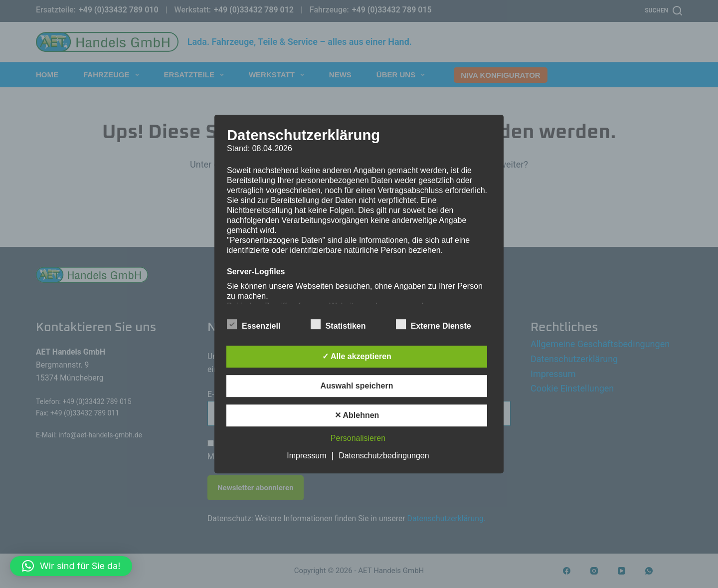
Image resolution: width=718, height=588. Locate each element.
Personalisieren (358, 438)
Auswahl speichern (357, 386)
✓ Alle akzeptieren (357, 356)
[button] (71, 566)
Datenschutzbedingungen (384, 456)
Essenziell (254, 324)
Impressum (306, 456)
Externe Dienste (434, 324)
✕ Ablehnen (357, 415)
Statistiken (338, 324)
